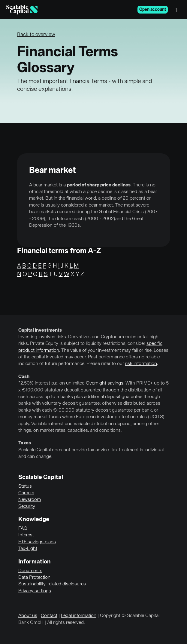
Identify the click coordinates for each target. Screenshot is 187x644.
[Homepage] (22, 10)
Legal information (79, 616)
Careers (26, 493)
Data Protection (34, 578)
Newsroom (30, 500)
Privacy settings (35, 591)
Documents (30, 571)
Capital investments (40, 330)
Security (27, 507)
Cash (24, 377)
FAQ (23, 529)
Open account (153, 10)
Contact (49, 616)
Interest (26, 535)
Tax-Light (28, 549)
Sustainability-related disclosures (52, 584)
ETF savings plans (37, 542)
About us (28, 616)
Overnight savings (105, 383)
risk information (141, 364)
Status (25, 486)
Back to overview (36, 35)
